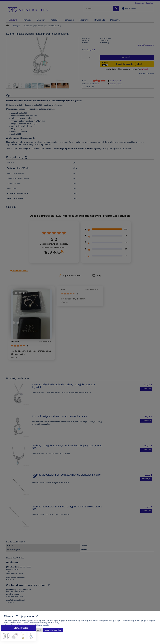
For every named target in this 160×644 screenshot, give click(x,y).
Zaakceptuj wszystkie (53, 630)
